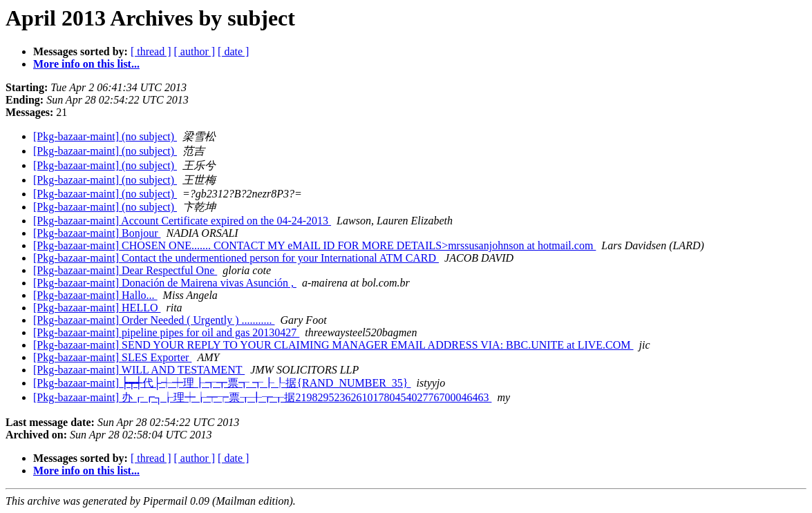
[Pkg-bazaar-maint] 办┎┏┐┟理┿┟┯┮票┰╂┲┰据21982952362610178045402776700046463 (262, 397)
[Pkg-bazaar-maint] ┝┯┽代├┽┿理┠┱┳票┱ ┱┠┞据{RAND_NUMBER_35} (222, 383)
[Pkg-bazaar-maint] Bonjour (97, 233)
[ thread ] (151, 51)
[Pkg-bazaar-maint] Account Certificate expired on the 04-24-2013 (182, 221)
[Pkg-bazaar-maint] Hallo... (95, 295)
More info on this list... (86, 64)
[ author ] (195, 51)
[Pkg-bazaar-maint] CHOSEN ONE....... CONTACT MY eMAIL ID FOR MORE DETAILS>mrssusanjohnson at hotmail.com (314, 245)
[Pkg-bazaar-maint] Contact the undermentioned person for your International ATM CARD (236, 258)
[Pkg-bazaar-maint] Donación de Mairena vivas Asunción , (165, 283)
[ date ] (233, 51)
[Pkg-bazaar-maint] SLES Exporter (112, 357)
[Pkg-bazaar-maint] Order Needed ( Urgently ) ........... (154, 320)
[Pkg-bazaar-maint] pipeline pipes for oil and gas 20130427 (166, 332)
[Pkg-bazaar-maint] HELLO (97, 308)
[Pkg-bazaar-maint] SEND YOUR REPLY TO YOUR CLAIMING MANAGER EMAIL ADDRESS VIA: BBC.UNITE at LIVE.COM (333, 345)
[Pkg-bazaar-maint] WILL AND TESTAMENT (139, 370)
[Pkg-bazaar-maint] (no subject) (105, 136)
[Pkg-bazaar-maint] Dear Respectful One (125, 270)
